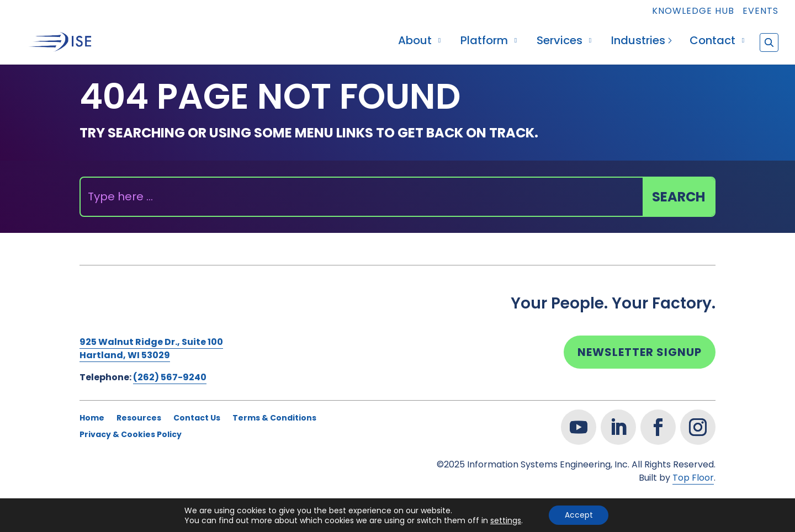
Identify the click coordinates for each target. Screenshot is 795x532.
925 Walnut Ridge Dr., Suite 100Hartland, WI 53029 (151, 349)
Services (560, 42)
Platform (484, 42)
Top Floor (693, 478)
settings (505, 520)
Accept (579, 515)
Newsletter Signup (640, 352)
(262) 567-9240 (170, 377)
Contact (712, 42)
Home (92, 419)
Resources (139, 419)
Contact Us (197, 419)
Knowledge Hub (693, 12)
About (415, 42)
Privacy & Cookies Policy (131, 435)
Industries (638, 42)
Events (760, 12)
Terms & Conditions (274, 419)
